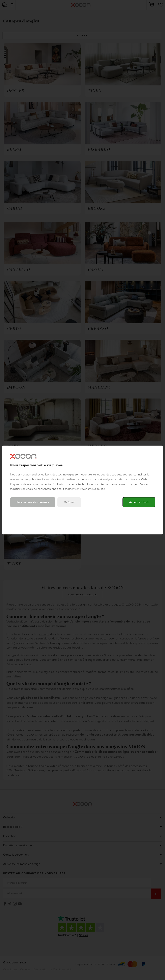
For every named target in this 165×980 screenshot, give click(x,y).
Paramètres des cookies (33, 502)
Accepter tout (139, 502)
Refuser (69, 502)
